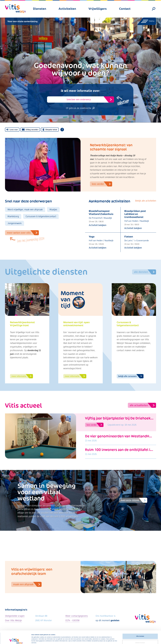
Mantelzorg (13, 216)
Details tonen (106, 640)
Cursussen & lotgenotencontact (41, 216)
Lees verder (102, 184)
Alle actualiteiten (143, 405)
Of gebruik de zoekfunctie (80, 108)
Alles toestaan (140, 624)
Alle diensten (145, 272)
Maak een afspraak (27, 584)
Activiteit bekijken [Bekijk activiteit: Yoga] (98, 248)
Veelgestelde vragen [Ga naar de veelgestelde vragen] (15, 616)
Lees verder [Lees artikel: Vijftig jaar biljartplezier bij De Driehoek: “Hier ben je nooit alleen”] (95, 425)
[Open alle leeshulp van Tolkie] (62, 130)
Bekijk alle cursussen (131, 376)
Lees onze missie (134, 500)
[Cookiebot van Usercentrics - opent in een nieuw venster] (16, 640)
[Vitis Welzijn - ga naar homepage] (15, 9)
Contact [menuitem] (125, 9)
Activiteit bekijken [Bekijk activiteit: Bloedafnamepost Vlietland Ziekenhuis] (98, 225)
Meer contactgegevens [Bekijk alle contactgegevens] (77, 616)
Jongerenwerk (15, 223)
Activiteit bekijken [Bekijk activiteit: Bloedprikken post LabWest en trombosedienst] (133, 228)
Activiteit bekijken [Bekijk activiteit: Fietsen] (133, 248)
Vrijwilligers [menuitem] (98, 9)
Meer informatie (22, 376)
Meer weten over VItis (23, 233)
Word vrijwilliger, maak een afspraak (25, 209)
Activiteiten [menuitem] (67, 9)
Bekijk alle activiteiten (146, 201)
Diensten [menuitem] (40, 9)
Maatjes (53, 209)
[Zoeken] (154, 9)
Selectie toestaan (140, 630)
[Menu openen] (146, 21)
